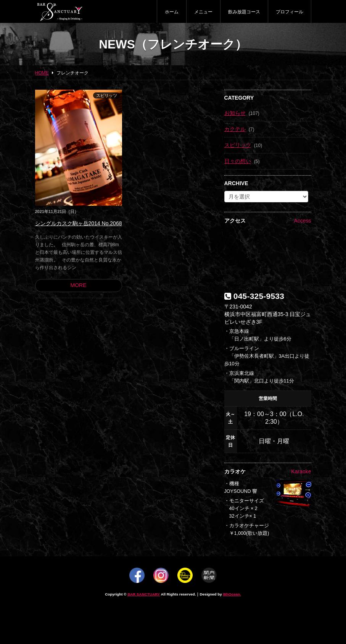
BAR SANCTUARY (144, 594)
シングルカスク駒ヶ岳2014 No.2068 (79, 223)
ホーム (172, 12)
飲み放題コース (244, 12)
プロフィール (290, 12)
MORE (79, 285)
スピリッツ (107, 95)
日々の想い (238, 161)
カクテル (235, 129)
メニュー (203, 12)
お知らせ (235, 113)
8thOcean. (232, 594)
